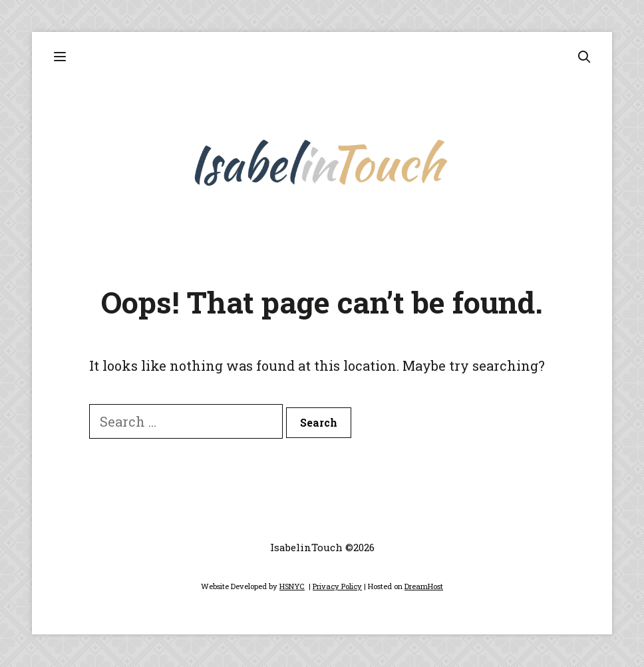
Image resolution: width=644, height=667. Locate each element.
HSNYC (292, 586)
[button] (60, 57)
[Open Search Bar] (584, 57)
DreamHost (424, 586)
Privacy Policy (337, 586)
